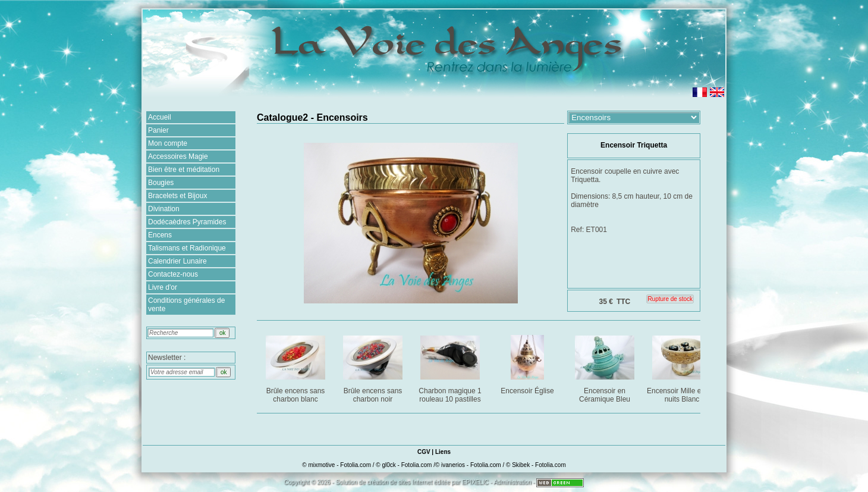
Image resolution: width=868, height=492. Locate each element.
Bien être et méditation (184, 170)
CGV (424, 452)
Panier (158, 130)
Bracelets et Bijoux (177, 196)
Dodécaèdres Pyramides (187, 222)
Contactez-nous (173, 274)
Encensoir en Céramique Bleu (606, 367)
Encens (160, 235)
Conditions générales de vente (186, 305)
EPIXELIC (475, 482)
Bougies (161, 183)
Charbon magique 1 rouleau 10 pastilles (451, 367)
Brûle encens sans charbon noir (374, 367)
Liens (443, 452)
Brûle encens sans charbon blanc (296, 367)
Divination (164, 209)
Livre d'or (163, 287)
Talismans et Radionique (187, 248)
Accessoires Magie (178, 156)
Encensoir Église (528, 363)
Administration (512, 482)
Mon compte (168, 143)
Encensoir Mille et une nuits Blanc (682, 367)
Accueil (160, 117)
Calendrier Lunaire (177, 261)
